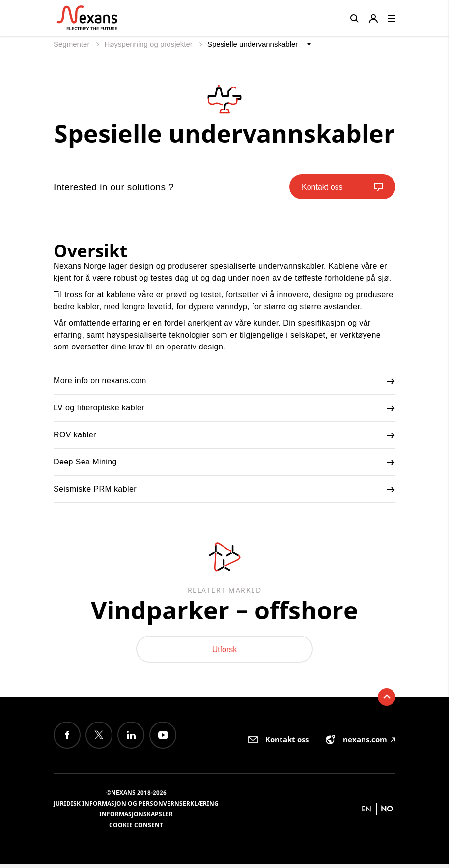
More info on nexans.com (224, 381)
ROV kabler (224, 435)
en (366, 813)
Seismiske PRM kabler (224, 490)
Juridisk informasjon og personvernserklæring (136, 807)
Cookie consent (136, 829)
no (387, 813)
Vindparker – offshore (224, 611)
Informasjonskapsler (136, 818)
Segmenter (73, 44)
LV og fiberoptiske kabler (224, 408)
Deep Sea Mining (224, 463)
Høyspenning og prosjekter (150, 44)
